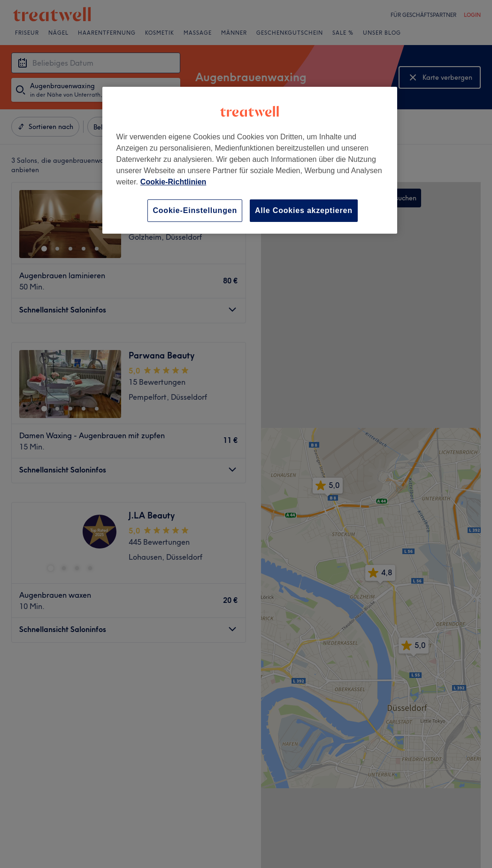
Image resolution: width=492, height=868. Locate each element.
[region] (250, 160)
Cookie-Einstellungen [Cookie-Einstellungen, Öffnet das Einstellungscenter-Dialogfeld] (195, 210)
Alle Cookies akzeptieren (304, 210)
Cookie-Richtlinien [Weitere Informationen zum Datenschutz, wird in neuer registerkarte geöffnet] (173, 182)
